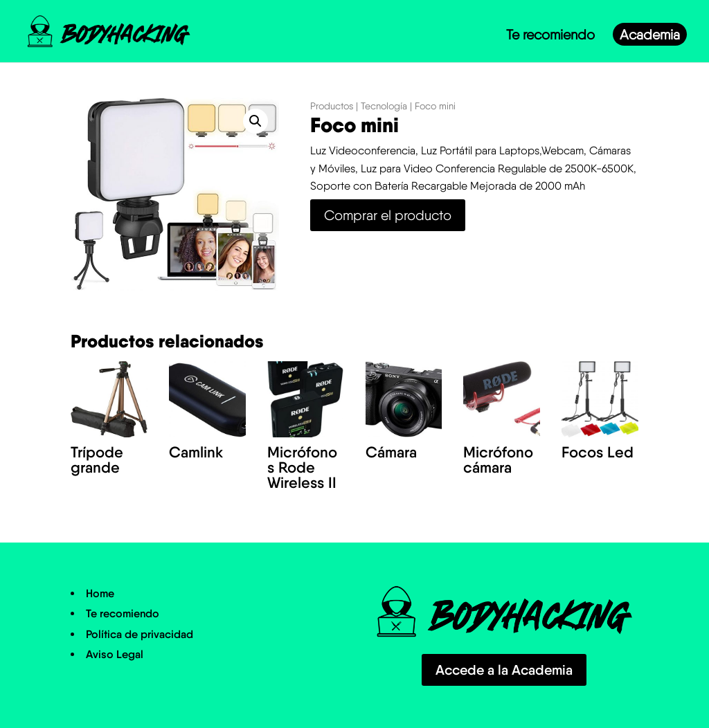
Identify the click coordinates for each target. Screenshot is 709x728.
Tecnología (384, 106)
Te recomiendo (550, 36)
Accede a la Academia (504, 670)
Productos (332, 106)
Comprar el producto (388, 215)
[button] (255, 121)
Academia (650, 36)
